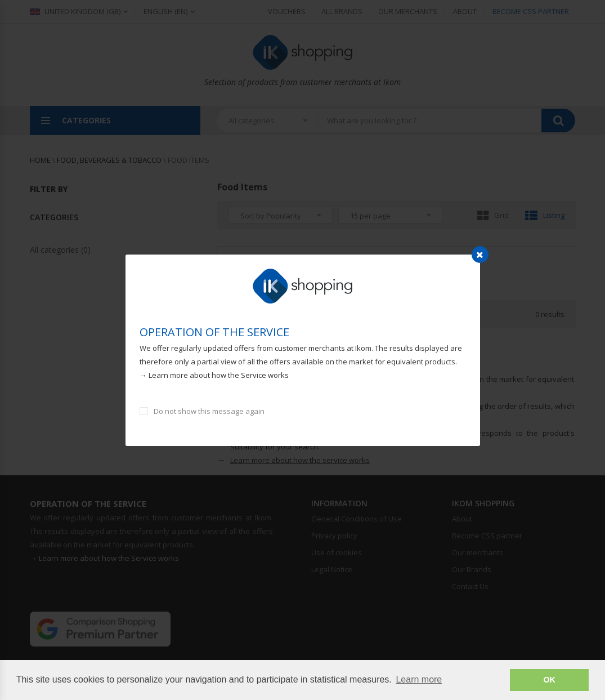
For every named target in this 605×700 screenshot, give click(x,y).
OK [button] (549, 680)
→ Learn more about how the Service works (214, 375)
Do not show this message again (209, 411)
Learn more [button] (419, 679)
